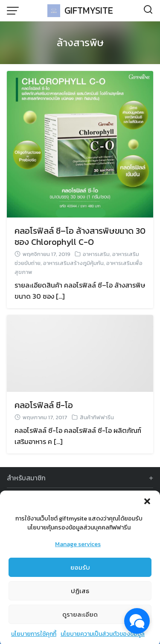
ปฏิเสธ (80, 597)
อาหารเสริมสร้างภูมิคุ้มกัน (73, 263)
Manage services (78, 550)
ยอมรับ (80, 573)
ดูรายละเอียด (80, 620)
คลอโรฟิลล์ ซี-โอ (44, 405)
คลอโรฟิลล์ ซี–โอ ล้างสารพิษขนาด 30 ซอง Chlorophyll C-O (80, 236)
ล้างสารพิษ (80, 43)
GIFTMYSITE (89, 10)
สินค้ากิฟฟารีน (97, 417)
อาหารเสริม (96, 254)
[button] (147, 507)
